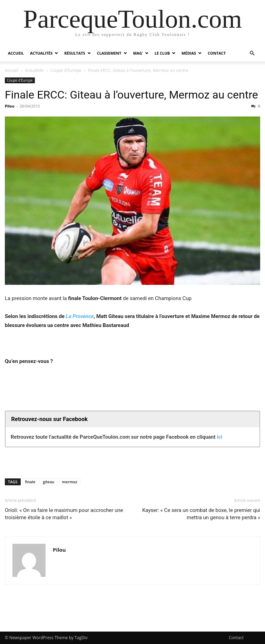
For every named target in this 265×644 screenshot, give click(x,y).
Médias (189, 53)
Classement (109, 53)
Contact (217, 53)
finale (30, 482)
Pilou (10, 106)
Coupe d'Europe (66, 70)
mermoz (70, 482)
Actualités (41, 53)
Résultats (75, 53)
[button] (252, 53)
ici (219, 437)
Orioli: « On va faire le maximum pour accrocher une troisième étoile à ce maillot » (64, 514)
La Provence (80, 316)
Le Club (162, 53)
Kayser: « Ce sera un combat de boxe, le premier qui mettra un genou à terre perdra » (201, 514)
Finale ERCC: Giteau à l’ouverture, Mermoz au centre (131, 95)
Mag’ (138, 53)
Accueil (16, 53)
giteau (48, 482)
